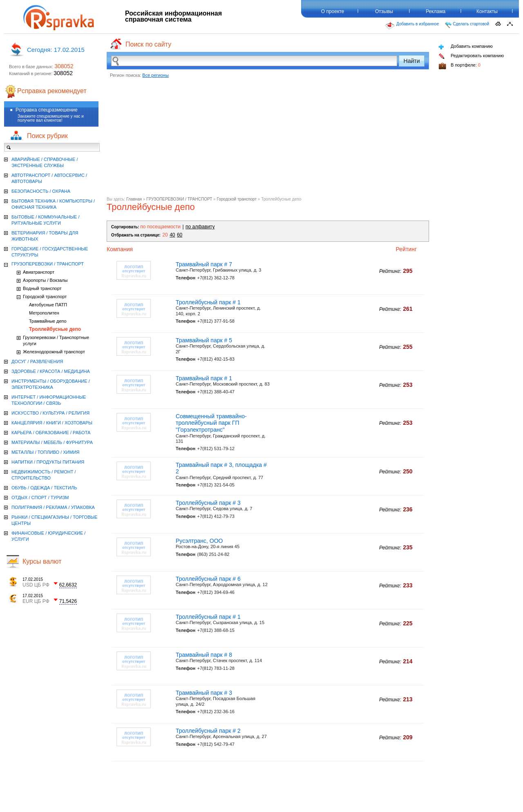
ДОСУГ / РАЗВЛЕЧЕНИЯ (37, 361)
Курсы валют (42, 561)
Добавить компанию (466, 47)
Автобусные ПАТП (48, 305)
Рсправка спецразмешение (47, 110)
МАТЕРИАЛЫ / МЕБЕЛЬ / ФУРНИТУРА (52, 442)
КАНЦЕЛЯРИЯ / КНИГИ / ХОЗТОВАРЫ (52, 423)
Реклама (436, 11)
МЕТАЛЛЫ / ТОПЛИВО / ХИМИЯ (46, 452)
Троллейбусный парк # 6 (208, 579)
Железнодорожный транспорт (54, 352)
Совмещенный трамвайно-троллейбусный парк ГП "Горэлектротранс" (211, 423)
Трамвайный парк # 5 (204, 340)
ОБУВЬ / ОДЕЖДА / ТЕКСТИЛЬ (44, 488)
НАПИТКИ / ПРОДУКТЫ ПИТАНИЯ (48, 462)
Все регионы (155, 75)
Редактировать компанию (471, 56)
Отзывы (384, 11)
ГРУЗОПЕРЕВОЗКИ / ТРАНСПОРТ (179, 199)
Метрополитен (44, 313)
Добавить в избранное (412, 26)
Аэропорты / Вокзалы (45, 280)
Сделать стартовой (467, 25)
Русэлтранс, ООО (199, 541)
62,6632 (68, 585)
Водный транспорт (42, 288)
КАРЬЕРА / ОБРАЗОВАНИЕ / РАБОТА (51, 433)
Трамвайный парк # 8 (204, 655)
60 (180, 235)
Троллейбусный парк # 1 (208, 302)
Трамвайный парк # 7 (204, 264)
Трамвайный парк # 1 (204, 378)
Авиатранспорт (39, 272)
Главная (134, 199)
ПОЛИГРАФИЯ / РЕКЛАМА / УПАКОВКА (53, 507)
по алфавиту (200, 227)
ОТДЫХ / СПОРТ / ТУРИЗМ (40, 497)
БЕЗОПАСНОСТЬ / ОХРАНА (41, 191)
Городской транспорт (237, 199)
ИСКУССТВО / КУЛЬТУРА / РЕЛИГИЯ (50, 413)
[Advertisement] (268, 140)
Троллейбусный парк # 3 (208, 503)
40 (172, 235)
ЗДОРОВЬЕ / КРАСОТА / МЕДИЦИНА (51, 371)
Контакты (487, 11)
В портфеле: (459, 66)
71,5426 (68, 601)
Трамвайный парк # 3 (204, 693)
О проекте (333, 11)
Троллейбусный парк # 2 (208, 731)
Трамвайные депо (48, 321)
